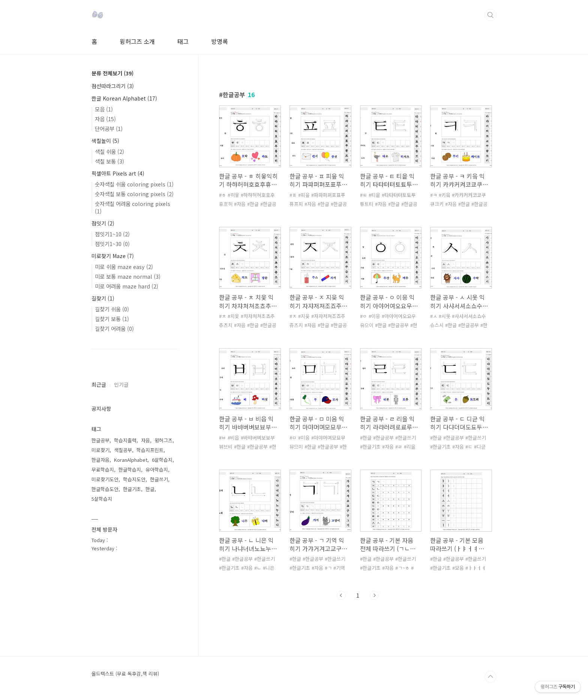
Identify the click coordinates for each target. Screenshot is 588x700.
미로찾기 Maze (113, 256)
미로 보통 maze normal (128, 276)
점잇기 (103, 223)
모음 (104, 109)
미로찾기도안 (105, 479)
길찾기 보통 (112, 319)
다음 (374, 595)
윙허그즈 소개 (137, 41)
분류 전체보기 (112, 73)
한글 (150, 489)
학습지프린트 (150, 450)
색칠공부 (123, 450)
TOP (490, 677)
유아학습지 (157, 469)
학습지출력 (125, 440)
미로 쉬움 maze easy (124, 267)
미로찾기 (100, 450)
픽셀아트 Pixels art (118, 173)
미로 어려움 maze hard (127, 286)
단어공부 (109, 128)
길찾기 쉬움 (112, 309)
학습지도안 (134, 479)
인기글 (121, 385)
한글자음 (100, 460)
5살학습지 (102, 499)
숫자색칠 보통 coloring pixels (134, 194)
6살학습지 (162, 460)
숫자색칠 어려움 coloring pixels (133, 207)
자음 (105, 119)
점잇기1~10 (112, 234)
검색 (490, 15)
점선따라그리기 (113, 86)
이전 (341, 595)
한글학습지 (130, 469)
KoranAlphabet (131, 460)
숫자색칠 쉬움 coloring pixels (134, 184)
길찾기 (103, 298)
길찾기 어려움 (114, 328)
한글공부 (100, 440)
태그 (183, 41)
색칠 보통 (109, 161)
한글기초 (132, 489)
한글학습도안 (105, 489)
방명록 (220, 41)
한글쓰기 (159, 479)
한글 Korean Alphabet (124, 98)
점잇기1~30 (112, 244)
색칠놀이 (105, 141)
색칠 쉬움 (109, 151)
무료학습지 (103, 469)
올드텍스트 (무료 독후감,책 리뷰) (125, 674)
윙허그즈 (163, 440)
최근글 (99, 385)
